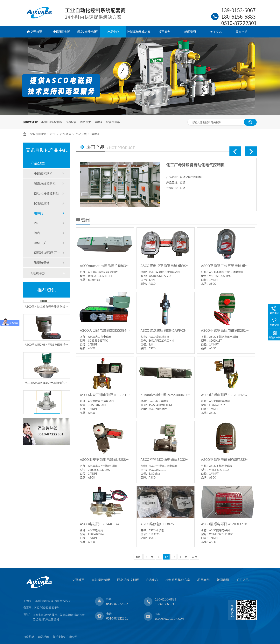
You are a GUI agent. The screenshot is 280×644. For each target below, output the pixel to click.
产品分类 (81, 134)
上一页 (149, 557)
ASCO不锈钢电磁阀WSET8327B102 (226, 459)
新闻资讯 (190, 32)
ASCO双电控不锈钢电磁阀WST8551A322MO (166, 265)
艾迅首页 (36, 32)
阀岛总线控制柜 (87, 32)
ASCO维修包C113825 (157, 524)
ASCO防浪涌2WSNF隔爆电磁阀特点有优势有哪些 (55, 346)
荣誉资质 (241, 32)
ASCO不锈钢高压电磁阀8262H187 (226, 330)
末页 (194, 557)
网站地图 (44, 637)
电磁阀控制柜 (62, 32)
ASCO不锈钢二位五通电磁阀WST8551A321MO (226, 265)
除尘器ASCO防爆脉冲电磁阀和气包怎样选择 (52, 384)
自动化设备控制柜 (51, 122)
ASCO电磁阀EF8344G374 (100, 524)
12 (166, 557)
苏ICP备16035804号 (46, 607)
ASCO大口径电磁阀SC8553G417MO (105, 330)
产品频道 (66, 134)
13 (174, 557)
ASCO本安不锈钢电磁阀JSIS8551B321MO (105, 459)
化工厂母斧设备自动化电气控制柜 (195, 165)
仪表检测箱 (113, 122)
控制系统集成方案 (139, 32)
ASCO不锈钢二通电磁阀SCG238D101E (166, 459)
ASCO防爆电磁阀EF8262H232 (224, 395)
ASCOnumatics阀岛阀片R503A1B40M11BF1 (105, 265)
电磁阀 (99, 122)
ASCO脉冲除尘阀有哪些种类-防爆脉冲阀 (49, 308)
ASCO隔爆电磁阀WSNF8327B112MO (226, 524)
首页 (53, 134)
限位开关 (85, 122)
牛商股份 (72, 637)
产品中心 (113, 32)
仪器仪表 (71, 122)
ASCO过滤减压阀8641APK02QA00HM (166, 330)
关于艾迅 (216, 32)
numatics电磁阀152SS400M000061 (166, 395)
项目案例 (164, 32)
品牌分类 (38, 273)
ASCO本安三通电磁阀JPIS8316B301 (105, 395)
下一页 (183, 557)
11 (159, 557)
